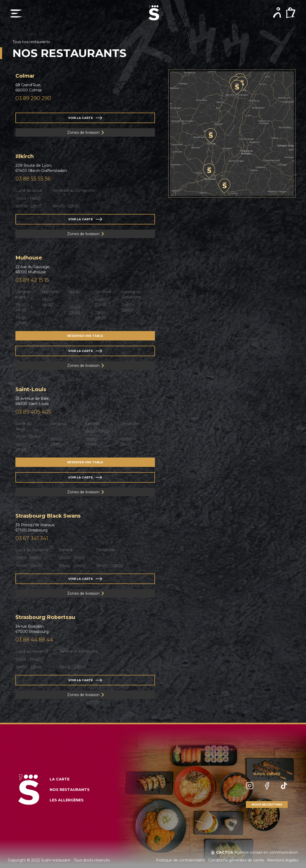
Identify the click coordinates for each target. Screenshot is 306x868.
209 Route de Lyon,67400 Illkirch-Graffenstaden (41, 168)
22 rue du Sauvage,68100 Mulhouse (33, 269)
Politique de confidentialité (181, 860)
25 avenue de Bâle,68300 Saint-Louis (33, 401)
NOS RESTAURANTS (70, 790)
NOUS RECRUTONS (267, 805)
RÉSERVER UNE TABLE (85, 336)
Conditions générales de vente (236, 860)
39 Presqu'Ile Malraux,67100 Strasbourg (35, 528)
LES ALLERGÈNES (67, 800)
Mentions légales (283, 860)
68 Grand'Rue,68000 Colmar (29, 88)
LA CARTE (60, 779)
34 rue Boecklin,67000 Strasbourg (32, 629)
